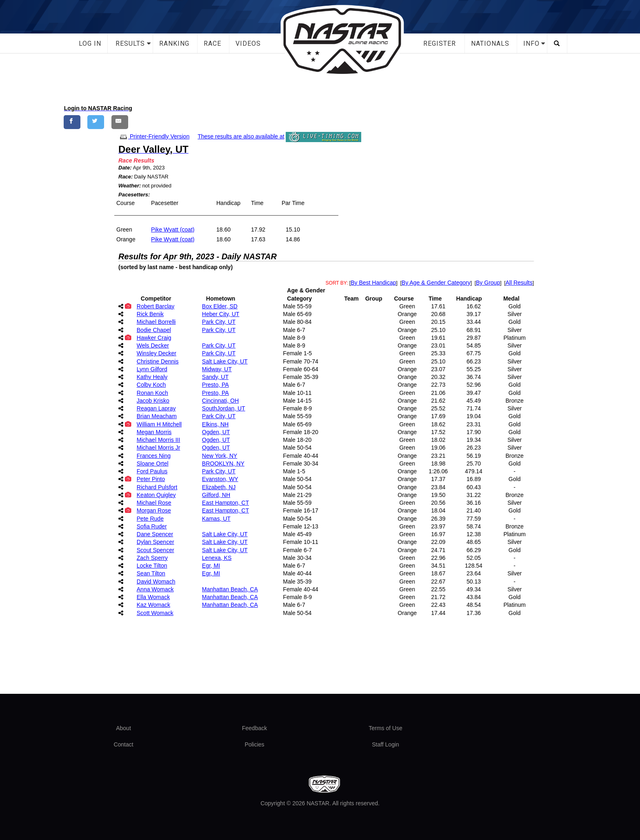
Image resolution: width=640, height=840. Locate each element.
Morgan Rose (154, 510)
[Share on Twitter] (96, 122)
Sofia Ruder (152, 526)
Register (440, 43)
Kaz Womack (153, 605)
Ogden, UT (216, 432)
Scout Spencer (156, 550)
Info (531, 43)
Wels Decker (153, 345)
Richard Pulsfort (157, 487)
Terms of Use (385, 728)
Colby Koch (151, 385)
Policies (254, 744)
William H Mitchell (159, 424)
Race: (126, 177)
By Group (488, 283)
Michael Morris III (159, 440)
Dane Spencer (155, 534)
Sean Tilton (151, 573)
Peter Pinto (151, 479)
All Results (519, 283)
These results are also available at (241, 136)
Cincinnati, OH (220, 401)
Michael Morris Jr (159, 448)
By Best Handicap (373, 283)
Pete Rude (150, 519)
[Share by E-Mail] (120, 122)
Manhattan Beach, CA (230, 589)
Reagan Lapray (156, 408)
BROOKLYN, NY (223, 463)
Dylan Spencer (156, 542)
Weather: (130, 186)
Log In (90, 43)
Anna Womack (155, 589)
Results (130, 43)
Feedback (254, 728)
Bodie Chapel (154, 330)
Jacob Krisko (153, 401)
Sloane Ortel (153, 463)
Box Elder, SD (220, 306)
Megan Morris (154, 432)
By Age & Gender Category (436, 283)
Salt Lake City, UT (225, 361)
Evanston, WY (220, 479)
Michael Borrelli (156, 322)
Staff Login (386, 744)
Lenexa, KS (217, 558)
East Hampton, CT (226, 503)
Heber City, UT (221, 314)
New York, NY (220, 456)
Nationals (490, 43)
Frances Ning (154, 456)
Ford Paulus (152, 471)
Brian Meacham (157, 416)
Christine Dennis (158, 361)
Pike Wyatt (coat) (173, 229)
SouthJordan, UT (224, 408)
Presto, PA (216, 385)
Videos (248, 43)
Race (212, 43)
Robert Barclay (156, 306)
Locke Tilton (152, 566)
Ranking (174, 43)
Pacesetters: (134, 195)
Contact (123, 744)
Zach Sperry (152, 558)
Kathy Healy (152, 377)
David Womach (156, 582)
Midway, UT (217, 369)
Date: (125, 168)
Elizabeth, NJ (219, 487)
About (123, 728)
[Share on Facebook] (72, 122)
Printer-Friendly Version (154, 136)
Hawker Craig (154, 338)
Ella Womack (153, 597)
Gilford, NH (216, 495)
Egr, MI (211, 566)
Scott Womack (155, 613)
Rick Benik (150, 314)
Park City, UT (219, 322)
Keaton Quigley (156, 495)
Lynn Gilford (152, 369)
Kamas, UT (216, 519)
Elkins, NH (215, 424)
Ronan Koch (152, 393)
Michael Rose (154, 503)
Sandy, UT (215, 377)
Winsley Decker (157, 353)
